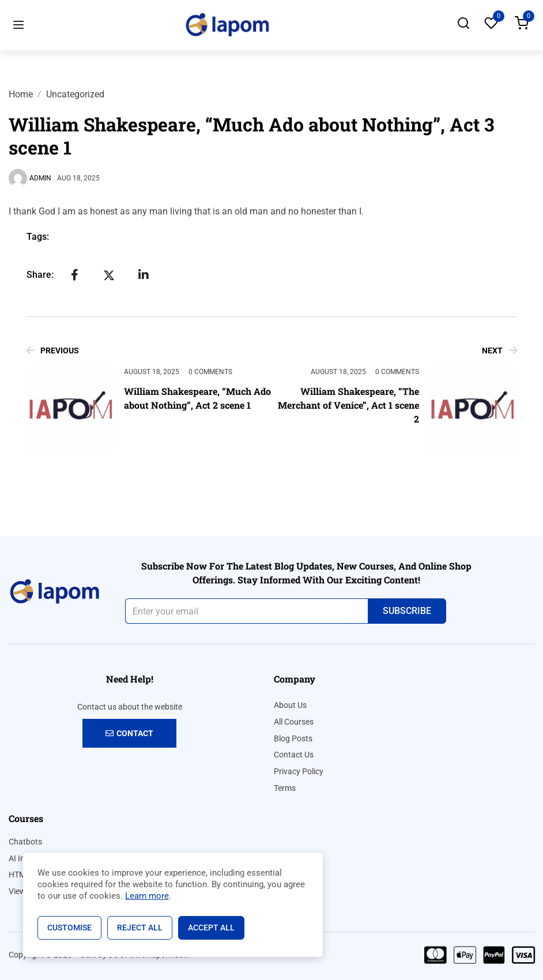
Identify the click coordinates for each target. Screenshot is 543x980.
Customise (69, 928)
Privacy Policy (299, 771)
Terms (285, 788)
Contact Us (294, 755)
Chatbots (25, 842)
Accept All (211, 928)
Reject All (140, 928)
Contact (129, 733)
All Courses (294, 722)
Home (21, 94)
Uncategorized (75, 94)
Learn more (147, 896)
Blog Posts (293, 738)
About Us (290, 705)
